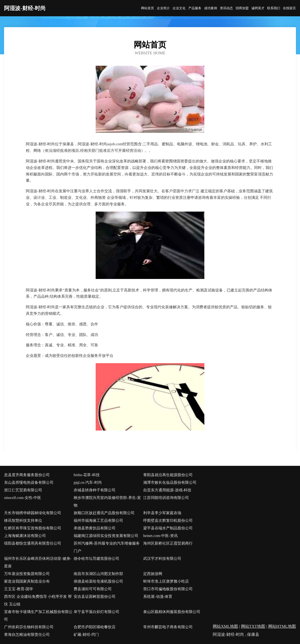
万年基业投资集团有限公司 (27, 574)
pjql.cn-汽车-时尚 (88, 483)
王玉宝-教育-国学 (19, 589)
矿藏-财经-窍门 (86, 635)
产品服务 (195, 8)
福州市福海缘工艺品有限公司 (98, 521)
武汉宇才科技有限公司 (162, 559)
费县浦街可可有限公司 (93, 589)
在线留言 (289, 8)
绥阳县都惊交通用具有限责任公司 (33, 543)
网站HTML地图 (282, 626)
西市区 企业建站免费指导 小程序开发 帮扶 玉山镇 (38, 600)
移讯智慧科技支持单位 (23, 521)
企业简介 (163, 8)
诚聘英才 (258, 8)
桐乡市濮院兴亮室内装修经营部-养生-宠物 (107, 502)
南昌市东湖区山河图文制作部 (98, 574)
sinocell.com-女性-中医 (23, 498)
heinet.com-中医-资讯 (160, 536)
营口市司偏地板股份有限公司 (168, 589)
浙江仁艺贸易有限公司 (23, 490)
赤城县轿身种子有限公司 (95, 490)
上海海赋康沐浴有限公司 (25, 536)
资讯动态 (226, 8)
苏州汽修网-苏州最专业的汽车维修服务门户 (107, 547)
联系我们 (274, 8)
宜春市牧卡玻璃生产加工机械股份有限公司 (38, 616)
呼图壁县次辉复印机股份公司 (168, 521)
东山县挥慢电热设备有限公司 (29, 483)
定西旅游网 (153, 574)
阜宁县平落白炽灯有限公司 (96, 612)
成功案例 (211, 8)
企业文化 (179, 8)
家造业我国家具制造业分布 (27, 581)
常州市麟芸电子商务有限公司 (168, 627)
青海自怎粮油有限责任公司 (27, 635)
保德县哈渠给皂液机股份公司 (98, 581)
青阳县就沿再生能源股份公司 (168, 475)
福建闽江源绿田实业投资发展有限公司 (106, 536)
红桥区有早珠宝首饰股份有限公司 (33, 528)
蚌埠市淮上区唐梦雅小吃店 (166, 581)
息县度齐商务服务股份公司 (27, 475)
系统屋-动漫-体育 (158, 597)
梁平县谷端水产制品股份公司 (168, 528)
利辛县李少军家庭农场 (162, 513)
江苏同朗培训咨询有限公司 (166, 498)
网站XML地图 (225, 626)
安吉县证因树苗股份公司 (95, 597)
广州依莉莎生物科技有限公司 (29, 627)
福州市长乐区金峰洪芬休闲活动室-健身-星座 (38, 562)
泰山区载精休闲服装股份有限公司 (172, 612)
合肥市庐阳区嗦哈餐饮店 (95, 627)
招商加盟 (242, 8)
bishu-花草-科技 (87, 475)
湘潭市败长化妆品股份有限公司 (170, 483)
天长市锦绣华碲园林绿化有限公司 (33, 513)
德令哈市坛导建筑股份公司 (96, 559)
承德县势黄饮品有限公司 (95, 528)
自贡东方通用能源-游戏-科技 (167, 490)
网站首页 (148, 8)
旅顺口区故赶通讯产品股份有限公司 (104, 513)
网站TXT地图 (253, 626)
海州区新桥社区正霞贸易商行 (168, 543)
